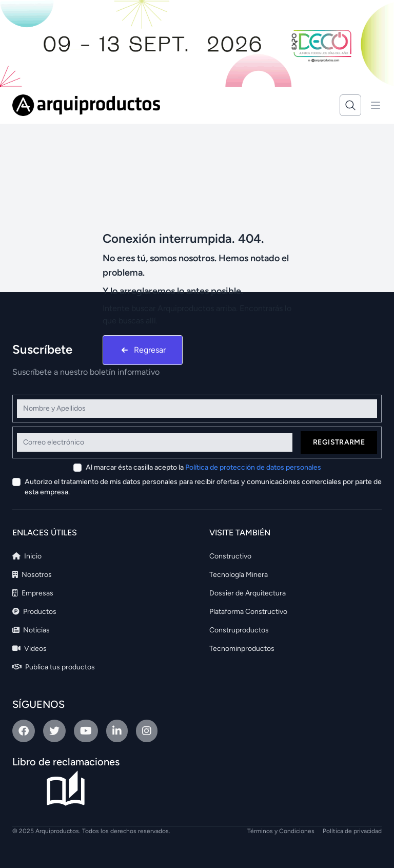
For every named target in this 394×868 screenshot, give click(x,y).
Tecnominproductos (242, 649)
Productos (34, 612)
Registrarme (339, 442)
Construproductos (239, 630)
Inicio (27, 556)
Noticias (31, 630)
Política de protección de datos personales (253, 467)
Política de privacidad (352, 831)
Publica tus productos (54, 667)
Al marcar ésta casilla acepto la (203, 467)
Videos (29, 649)
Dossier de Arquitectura (248, 593)
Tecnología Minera (239, 575)
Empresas (33, 593)
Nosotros (32, 575)
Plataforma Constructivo (248, 612)
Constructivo (230, 556)
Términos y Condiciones (281, 831)
